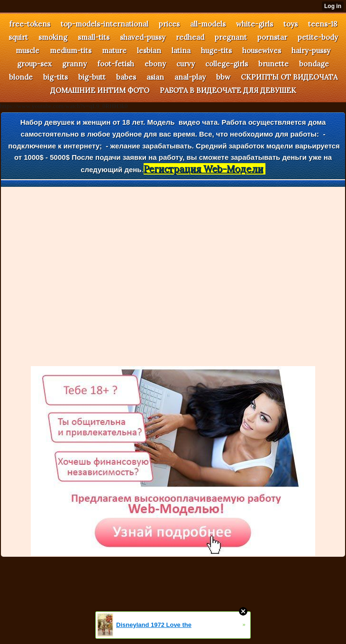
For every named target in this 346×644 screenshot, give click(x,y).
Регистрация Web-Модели (203, 169)
